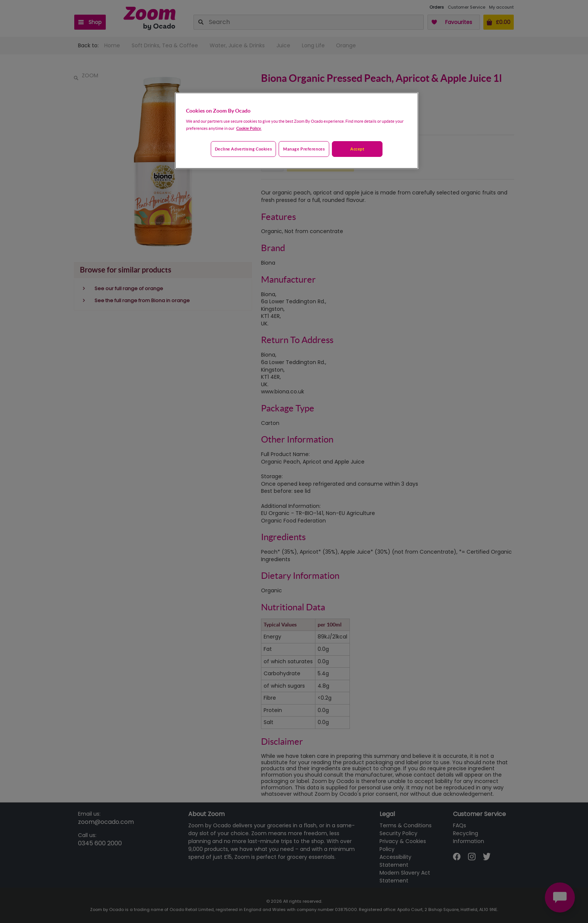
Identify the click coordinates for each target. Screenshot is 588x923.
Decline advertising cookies (243, 149)
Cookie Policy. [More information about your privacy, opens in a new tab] (249, 128)
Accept (357, 149)
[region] (297, 131)
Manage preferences (304, 149)
